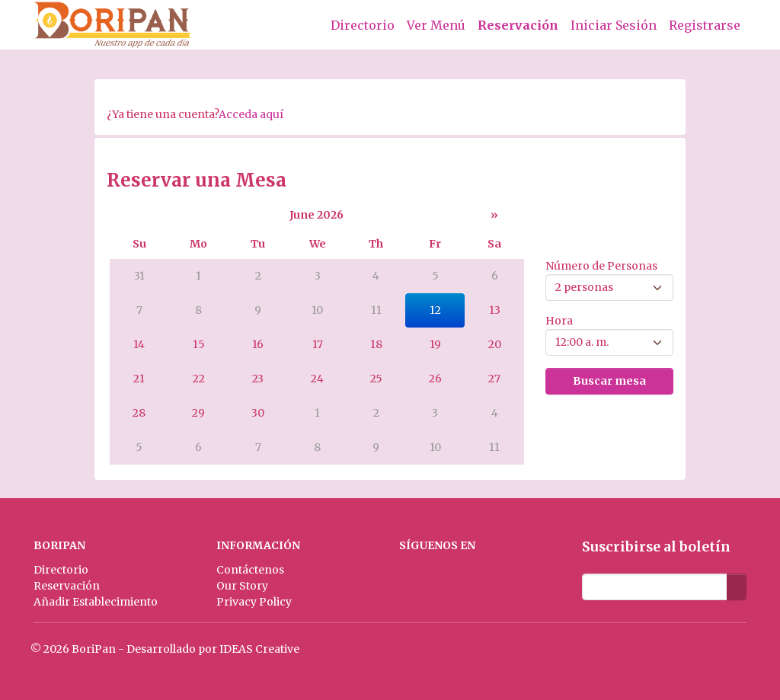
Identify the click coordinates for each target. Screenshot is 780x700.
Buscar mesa (609, 381)
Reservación (518, 25)
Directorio (363, 25)
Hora (559, 321)
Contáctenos (250, 570)
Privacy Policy (254, 602)
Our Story (242, 586)
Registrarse (705, 25)
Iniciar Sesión (614, 25)
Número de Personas (601, 266)
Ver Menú (436, 25)
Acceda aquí (251, 114)
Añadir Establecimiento (96, 602)
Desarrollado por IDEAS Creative (213, 649)
